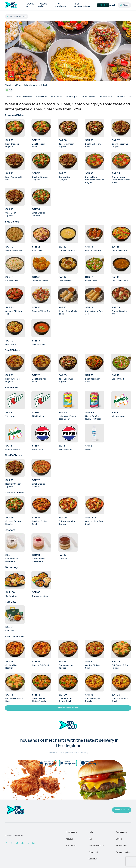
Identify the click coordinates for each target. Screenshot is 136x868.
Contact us (93, 859)
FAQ (90, 839)
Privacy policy (94, 852)
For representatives (82, 5)
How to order (43, 5)
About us (30, 5)
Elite (103, 5)
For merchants (61, 5)
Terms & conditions (96, 845)
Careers (119, 839)
